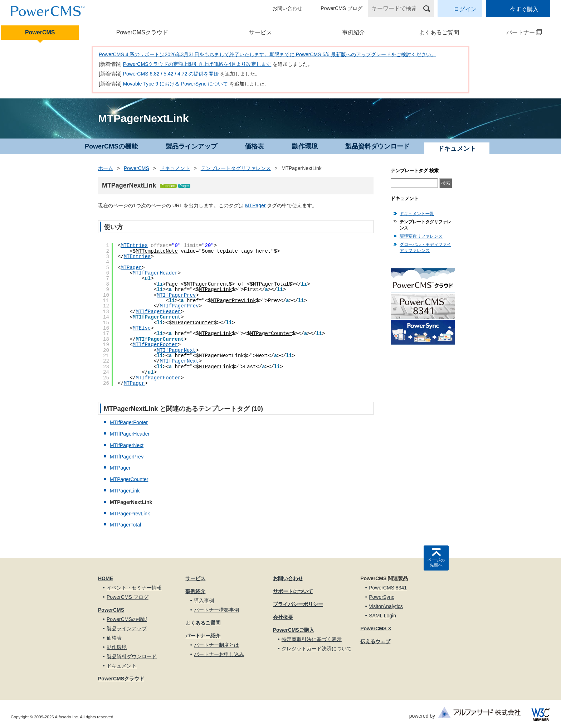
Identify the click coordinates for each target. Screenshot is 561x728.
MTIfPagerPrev (176, 295)
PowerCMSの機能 (111, 146)
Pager (184, 186)
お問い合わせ (287, 8)
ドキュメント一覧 (417, 214)
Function (168, 186)
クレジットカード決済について (317, 649)
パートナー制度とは (216, 645)
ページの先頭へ (436, 563)
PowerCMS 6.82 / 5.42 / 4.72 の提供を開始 (171, 74)
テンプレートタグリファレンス (236, 168)
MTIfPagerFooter (155, 345)
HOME (106, 578)
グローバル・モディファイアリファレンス (425, 247)
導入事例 (204, 601)
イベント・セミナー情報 (134, 588)
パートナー (515, 32)
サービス (260, 32)
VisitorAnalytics (386, 606)
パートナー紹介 (203, 636)
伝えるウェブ (375, 641)
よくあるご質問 (439, 32)
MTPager (255, 205)
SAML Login (382, 616)
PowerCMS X (376, 628)
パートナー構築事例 (216, 610)
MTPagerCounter (193, 323)
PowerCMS (40, 32)
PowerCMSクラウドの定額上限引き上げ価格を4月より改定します (197, 64)
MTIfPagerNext (176, 350)
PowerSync (382, 597)
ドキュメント (175, 168)
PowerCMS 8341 (388, 588)
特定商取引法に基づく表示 (312, 639)
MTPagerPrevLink (233, 301)
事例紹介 (353, 32)
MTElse (142, 328)
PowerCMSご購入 (294, 630)
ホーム (106, 168)
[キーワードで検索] (396, 9)
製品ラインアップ (191, 146)
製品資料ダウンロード (377, 146)
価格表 (254, 146)
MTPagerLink (215, 290)
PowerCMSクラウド (142, 32)
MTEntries (134, 246)
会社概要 (283, 617)
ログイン (465, 9)
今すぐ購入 (524, 9)
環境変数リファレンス (421, 236)
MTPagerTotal (271, 284)
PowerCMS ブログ (342, 8)
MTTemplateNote (157, 251)
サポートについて (293, 591)
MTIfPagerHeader (155, 273)
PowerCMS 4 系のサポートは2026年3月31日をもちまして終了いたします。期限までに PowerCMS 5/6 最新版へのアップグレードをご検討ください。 (267, 54)
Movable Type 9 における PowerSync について (175, 84)
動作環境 (305, 146)
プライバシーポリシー (298, 604)
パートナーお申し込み (219, 654)
